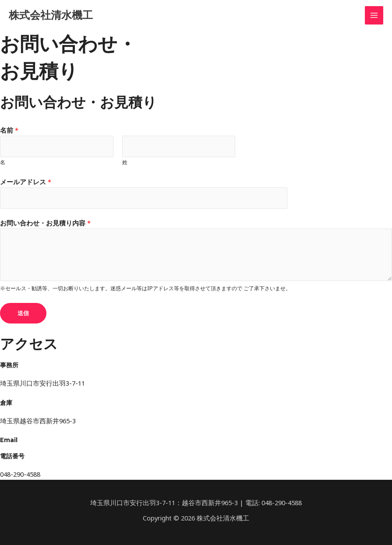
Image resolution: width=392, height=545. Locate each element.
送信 (23, 313)
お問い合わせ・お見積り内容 (45, 223)
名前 (9, 130)
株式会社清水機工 (54, 15)
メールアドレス (26, 182)
